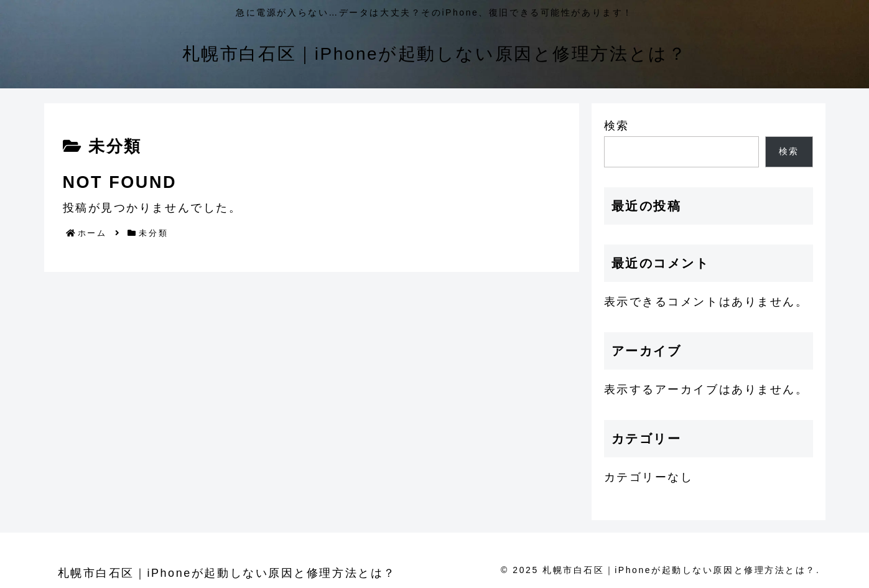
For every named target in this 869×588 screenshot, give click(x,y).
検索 (617, 126)
